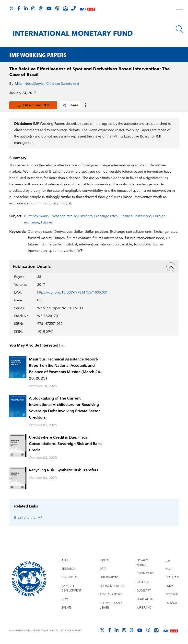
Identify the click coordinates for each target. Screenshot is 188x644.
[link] (64, 105)
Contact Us (145, 574)
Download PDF (33, 105)
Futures (47, 222)
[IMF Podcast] (57, 8)
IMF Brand (144, 608)
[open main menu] (180, 10)
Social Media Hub (112, 586)
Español (171, 603)
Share (70, 105)
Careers (143, 582)
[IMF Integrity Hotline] (73, 8)
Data (103, 569)
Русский (172, 595)
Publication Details (94, 267)
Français (172, 577)
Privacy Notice (142, 563)
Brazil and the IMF (28, 518)
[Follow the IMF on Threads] (41, 8)
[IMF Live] (88, 9)
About (66, 560)
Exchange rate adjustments (71, 216)
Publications (109, 577)
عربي (168, 560)
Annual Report (111, 595)
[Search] (179, 29)
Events (66, 608)
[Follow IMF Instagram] (33, 8)
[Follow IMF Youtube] (49, 8)
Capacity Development (71, 588)
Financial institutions (135, 216)
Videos (105, 560)
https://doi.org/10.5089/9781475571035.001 (72, 293)
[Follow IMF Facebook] (19, 8)
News (65, 599)
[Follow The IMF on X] (12, 8)
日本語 (170, 586)
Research (69, 569)
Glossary (144, 591)
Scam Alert (145, 599)
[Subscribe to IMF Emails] (65, 8)
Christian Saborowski (63, 84)
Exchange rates (106, 216)
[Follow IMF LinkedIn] (26, 8)
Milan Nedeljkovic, (30, 84)
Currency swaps (36, 216)
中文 (168, 569)
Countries (69, 577)
